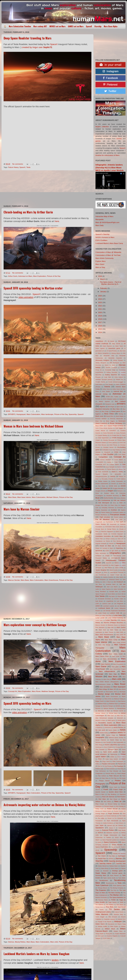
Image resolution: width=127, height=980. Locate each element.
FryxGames (109, 522)
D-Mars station (114, 464)
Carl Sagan (119, 428)
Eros (114, 503)
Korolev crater (119, 599)
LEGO (98, 606)
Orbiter (112, 757)
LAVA (97, 604)
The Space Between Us (117, 897)
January (103, 292)
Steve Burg (105, 868)
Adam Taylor (119, 346)
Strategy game (117, 871)
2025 (100, 296)
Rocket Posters (118, 811)
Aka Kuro (123, 351)
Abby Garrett (116, 344)
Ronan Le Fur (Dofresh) (115, 818)
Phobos (118, 781)
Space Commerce (111, 842)
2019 (100, 316)
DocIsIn (113, 484)
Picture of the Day (54, 276)
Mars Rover (36, 691)
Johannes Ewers (114, 580)
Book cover (99, 416)
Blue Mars (116, 409)
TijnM (121, 902)
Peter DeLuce (114, 776)
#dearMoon (99, 341)
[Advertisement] (47, 188)
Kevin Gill (120, 594)
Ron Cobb (122, 816)
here (57, 221)
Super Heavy (101, 873)
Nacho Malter (113, 730)
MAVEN (118, 706)
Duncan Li (120, 491)
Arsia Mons (99, 384)
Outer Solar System (112, 759)
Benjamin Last (110, 404)
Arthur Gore (106, 389)
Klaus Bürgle (122, 596)
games (98, 141)
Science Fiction (108, 830)
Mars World (122, 689)
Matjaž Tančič (100, 701)
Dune (97, 493)
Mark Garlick (121, 627)
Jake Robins (108, 568)
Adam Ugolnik (100, 348)
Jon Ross (99, 584)
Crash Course (119, 462)
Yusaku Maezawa (120, 934)
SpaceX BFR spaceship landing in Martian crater (33, 288)
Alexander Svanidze (115, 358)
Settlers (109, 837)
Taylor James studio (109, 878)
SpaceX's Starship (102, 234)
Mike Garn (111, 716)
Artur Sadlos (106, 391)
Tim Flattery (110, 905)
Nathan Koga (110, 735)
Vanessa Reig (118, 914)
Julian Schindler (118, 589)
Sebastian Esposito (112, 833)
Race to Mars (100, 794)
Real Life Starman (108, 797)
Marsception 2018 (111, 692)
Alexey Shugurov (101, 363)
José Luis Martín (112, 587)
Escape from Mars (101, 505)
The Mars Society (114, 893)
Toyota (101, 910)
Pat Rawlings (119, 766)
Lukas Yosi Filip (106, 615)
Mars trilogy (103, 689)
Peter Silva (105, 778)
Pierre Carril (113, 787)
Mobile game (122, 720)
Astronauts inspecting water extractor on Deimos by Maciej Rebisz (44, 805)
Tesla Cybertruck (102, 885)
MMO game (111, 720)
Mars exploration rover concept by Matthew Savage (35, 625)
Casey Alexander (108, 433)
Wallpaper (118, 922)
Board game (116, 411)
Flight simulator (105, 517)
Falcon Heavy (13, 167)
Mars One (106, 679)
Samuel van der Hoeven (115, 825)
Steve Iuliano (115, 868)
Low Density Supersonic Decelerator (114, 611)
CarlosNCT (113, 431)
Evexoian (120, 508)
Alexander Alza (109, 356)
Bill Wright (111, 407)
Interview (109, 563)
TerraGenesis (110, 883)
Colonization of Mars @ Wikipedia (108, 252)
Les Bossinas (121, 606)
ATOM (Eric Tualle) (112, 397)
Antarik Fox (119, 380)
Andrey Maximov (111, 375)
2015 (100, 329)
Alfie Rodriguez (114, 363)
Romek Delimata (111, 816)
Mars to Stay (100, 267)
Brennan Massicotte (117, 419)
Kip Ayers (112, 596)
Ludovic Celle (115, 613)
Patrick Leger (100, 769)
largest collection (102, 127)
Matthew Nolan (102, 704)
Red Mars (102, 799)
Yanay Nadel (99, 934)
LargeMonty (110, 601)
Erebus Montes (121, 498)
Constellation (99, 462)
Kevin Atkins (111, 594)
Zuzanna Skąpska (112, 936)
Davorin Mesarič (102, 474)
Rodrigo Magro (100, 814)
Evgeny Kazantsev (101, 510)
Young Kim (109, 934)
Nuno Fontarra (108, 747)
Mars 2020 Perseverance (104, 635)
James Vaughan (101, 570)
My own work (100, 730)
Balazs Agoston (104, 401)
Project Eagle (118, 789)
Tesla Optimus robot (119, 886)
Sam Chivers (119, 823)
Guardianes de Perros (103, 541)
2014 (100, 332)
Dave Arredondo (103, 472)
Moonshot (108, 728)
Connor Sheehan (106, 460)
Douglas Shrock (100, 491)
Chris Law (122, 443)
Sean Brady (122, 830)
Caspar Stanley (102, 435)
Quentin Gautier (101, 792)
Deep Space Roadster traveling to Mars (27, 38)
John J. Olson (107, 582)
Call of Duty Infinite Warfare (104, 428)
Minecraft (120, 718)
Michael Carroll (118, 711)
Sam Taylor (100, 825)
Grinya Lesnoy (110, 539)
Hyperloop (119, 548)
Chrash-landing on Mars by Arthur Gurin (28, 212)
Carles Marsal (100, 431)
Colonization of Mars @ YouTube (108, 255)
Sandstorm (100, 828)
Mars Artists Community (104, 258)
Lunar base (118, 615)
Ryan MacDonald (112, 821)
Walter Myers (100, 924)
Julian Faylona (106, 589)
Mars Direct (100, 264)
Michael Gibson (52, 497)
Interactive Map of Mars (104, 216)
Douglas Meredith (118, 488)
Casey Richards (121, 433)
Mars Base (12, 497)
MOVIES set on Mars (57, 26)
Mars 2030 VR (121, 635)
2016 (100, 326)
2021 (100, 309)
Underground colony (103, 912)
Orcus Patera (121, 757)
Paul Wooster (114, 771)
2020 (100, 313)
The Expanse (101, 890)
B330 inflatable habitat (110, 399)
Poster (106, 789)
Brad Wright (120, 416)
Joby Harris (120, 577)
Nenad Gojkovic (101, 740)
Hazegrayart (21, 414)
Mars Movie (113, 677)
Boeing (121, 414)
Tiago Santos (112, 902)
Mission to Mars (100, 720)
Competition (103, 457)
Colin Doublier (108, 454)
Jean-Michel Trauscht (117, 572)
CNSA (116, 452)
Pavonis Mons (110, 773)
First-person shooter (118, 515)
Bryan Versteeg (116, 423)
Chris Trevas (113, 445)
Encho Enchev (109, 498)
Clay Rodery (116, 450)
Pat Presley (108, 766)
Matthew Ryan (113, 704)
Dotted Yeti (106, 488)
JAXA (106, 572)
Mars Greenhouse (51, 580)
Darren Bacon (111, 469)
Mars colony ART (40, 26)
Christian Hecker (108, 447)
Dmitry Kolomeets (117, 481)
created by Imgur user (37, 47)
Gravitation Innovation (103, 536)
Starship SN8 (121, 863)
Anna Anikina (119, 377)
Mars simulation (105, 687)
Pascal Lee (122, 764)
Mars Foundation (118, 664)
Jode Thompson (101, 580)
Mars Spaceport (119, 687)
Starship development (117, 861)
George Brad (100, 529)
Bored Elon (110, 416)
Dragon (110, 491)
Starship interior (105, 863)
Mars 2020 (120, 632)
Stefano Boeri (113, 866)
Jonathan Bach (111, 584)
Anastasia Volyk (110, 370)
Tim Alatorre (99, 905)
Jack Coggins (115, 565)
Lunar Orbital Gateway (115, 618)
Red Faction (121, 797)
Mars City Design (104, 645)
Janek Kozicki (113, 570)
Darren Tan (122, 469)
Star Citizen (102, 856)
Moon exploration (111, 725)
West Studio (114, 926)
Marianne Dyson (113, 625)
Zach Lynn (101, 936)
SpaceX (89, 26)
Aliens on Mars (110, 365)
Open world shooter (110, 752)
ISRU (124, 563)
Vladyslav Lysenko (109, 919)
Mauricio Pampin (108, 706)
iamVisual (99, 551)
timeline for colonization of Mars (107, 155)
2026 (100, 276)
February (104, 288)
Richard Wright (109, 806)
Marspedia (99, 219)
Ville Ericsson (113, 917)
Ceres (124, 435)
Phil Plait (114, 778)
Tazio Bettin (122, 878)
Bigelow (102, 407)
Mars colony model (116, 654)
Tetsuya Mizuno (102, 888)
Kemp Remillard (101, 592)
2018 (100, 319)
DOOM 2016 (113, 486)
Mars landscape (47, 414)
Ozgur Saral (106, 761)
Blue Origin (105, 411)
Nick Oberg (99, 745)
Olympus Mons (113, 749)
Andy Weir (107, 377)
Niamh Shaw (114, 740)
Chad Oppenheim (103, 438)
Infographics (115, 553)
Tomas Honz (99, 907)
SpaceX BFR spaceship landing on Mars (27, 703)
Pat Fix (100, 766)
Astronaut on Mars (25, 276)
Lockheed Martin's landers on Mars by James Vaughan (36, 954)
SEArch (100, 833)
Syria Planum (114, 875)
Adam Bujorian (107, 346)
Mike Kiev (120, 716)
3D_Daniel (111, 341)
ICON (107, 551)
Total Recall (121, 907)
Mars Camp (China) (119, 642)
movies (119, 139)
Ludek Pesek (102, 613)
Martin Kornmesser (112, 697)
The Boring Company (117, 888)
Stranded (106, 871)
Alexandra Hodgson (102, 360)
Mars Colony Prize (102, 656)
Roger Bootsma (114, 813)
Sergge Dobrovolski (110, 835)
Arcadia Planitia (100, 382)
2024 (100, 299)
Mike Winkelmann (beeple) (104, 718)
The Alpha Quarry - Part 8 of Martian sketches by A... (110, 283)
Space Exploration (102, 847)
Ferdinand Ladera (118, 512)
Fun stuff (119, 522)
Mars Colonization (33, 414)
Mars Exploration (40, 276)
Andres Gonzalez (112, 372)
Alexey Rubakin (118, 360)
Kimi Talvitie (100, 596)
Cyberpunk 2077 (101, 464)
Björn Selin (120, 407)
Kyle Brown (99, 601)
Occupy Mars (119, 747)
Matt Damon (122, 701)
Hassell (111, 544)
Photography (100, 784)
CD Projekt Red (114, 435)
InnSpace (98, 556)
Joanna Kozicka (108, 577)
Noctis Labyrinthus (111, 745)
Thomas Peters (103, 900)
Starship (98, 26)
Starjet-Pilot (102, 858)
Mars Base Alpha (111, 26)
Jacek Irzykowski (103, 565)
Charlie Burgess (117, 438)
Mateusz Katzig (119, 699)
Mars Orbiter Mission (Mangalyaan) (107, 682)
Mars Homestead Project (118, 669)
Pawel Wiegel (121, 773)
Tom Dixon (120, 905)
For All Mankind (102, 519)
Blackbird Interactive (102, 409)
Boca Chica (109, 414)
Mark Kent (102, 630)
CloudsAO (107, 452)
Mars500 (100, 692)
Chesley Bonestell (109, 440)
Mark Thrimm (109, 632)
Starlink (111, 859)
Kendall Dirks (114, 592)
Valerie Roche (119, 912)
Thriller (113, 900)
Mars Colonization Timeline (20, 26)
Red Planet (114, 799)
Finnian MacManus (101, 515)
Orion (100, 759)
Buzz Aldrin (99, 426)
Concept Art (13, 691)
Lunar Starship (111, 620)
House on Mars (105, 546)
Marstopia (122, 692)
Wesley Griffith (102, 926)
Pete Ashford (102, 776)
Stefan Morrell (102, 866)
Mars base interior (24, 497)
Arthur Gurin (13, 276)
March (103, 279)
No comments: (18, 164)
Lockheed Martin (104, 608)
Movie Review (118, 727)
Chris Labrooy (113, 443)
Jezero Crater (115, 575)
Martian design (104, 694)
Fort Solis (119, 520)
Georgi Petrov (112, 529)
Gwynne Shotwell (101, 544)
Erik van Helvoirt (120, 500)
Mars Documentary (110, 659)
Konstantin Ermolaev (104, 599)
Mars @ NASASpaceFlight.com (107, 222)
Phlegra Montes (104, 781)
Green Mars (119, 536)
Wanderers (111, 924)
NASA (123, 730)
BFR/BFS (12, 414)
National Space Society (116, 738)
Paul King (120, 769)
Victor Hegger (100, 917)
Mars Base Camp (111, 640)
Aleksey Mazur (116, 353)
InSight (107, 556)
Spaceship (73, 414)
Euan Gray (114, 505)
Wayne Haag (121, 924)
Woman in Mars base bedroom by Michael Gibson (33, 426)
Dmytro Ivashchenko (102, 484)
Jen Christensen (101, 575)
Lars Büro (120, 601)
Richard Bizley (112, 804)
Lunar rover (99, 620)
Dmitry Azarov (103, 481)
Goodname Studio (101, 534)
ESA (121, 503)
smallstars (122, 840)
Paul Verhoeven (101, 771)
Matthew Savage (48, 691)
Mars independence (107, 671)
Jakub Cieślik (119, 568)
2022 (100, 306)
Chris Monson (102, 445)
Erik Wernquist (104, 503)
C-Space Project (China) (115, 426)
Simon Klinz (119, 837)
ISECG (117, 563)
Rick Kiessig (120, 806)
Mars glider (115, 667)
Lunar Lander (100, 618)
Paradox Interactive (108, 764)
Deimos (11, 942)
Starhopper (122, 856)
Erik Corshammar (104, 500)
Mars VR (113, 689)
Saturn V (112, 828)
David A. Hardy (117, 472)
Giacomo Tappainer (107, 532)
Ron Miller (101, 818)
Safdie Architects (108, 823)
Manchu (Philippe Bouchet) (113, 623)
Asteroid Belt (118, 391)
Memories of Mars (104, 711)
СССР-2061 (106, 938)
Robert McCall (112, 809)
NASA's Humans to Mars (105, 237)
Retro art (118, 801)
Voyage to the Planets (105, 922)
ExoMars (114, 510)
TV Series (114, 909)
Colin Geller (122, 454)
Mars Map (113, 674)
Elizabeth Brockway (113, 496)
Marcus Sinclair (14, 580)
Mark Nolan (114, 630)
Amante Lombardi (111, 368)
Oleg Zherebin (100, 750)
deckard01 (118, 474)
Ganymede (113, 524)
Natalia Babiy (104, 733)
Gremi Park (99, 539)
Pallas (97, 764)
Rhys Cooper (100, 804)
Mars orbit (54, 942)
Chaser (98, 440)
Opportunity (114, 754)
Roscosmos (99, 821)
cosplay (109, 462)
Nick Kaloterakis (118, 742)
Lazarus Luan (106, 604)
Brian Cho (99, 421)
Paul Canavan (111, 769)
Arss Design (109, 384)
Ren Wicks (107, 802)
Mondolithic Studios (105, 723)
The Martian (114, 895)
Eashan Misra (109, 493)
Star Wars (112, 856)
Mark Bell (111, 627)
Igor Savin (115, 551)
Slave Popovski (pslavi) (109, 840)
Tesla (28, 167)
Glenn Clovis (119, 532)
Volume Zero (122, 919)
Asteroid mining (101, 394)
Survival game (117, 873)
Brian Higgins (110, 421)
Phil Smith (122, 778)
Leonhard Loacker (109, 606)
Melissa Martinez (109, 708)
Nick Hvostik (107, 742)
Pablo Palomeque (118, 761)
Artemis (107, 387)
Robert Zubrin (107, 811)
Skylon (98, 840)
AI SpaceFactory (112, 351)
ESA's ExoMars (101, 240)
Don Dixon (102, 486)
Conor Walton (119, 460)
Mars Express (106, 664)
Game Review (101, 524)
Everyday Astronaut (108, 508)
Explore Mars (101, 261)
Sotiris (99, 842)
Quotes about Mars (116, 792)
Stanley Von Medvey (119, 853)
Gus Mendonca (118, 541)
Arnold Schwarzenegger (116, 382)
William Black (110, 929)
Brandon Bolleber (101, 419)
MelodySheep (121, 708)
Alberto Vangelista (103, 353)
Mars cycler (116, 656)
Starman (119, 858)
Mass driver (108, 699)
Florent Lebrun (118, 517)
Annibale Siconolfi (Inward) (104, 380)
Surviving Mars (101, 875)
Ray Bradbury (112, 794)
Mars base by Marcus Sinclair (22, 509)
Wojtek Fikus (118, 931)
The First (113, 890)
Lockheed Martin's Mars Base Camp (109, 243)
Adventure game (114, 348)
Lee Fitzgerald (119, 604)
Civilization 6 (106, 450)
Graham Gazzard (117, 534)
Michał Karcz (113, 713)
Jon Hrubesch (118, 582)
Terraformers (104, 880)
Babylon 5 (122, 399)
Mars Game (101, 666)
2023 (100, 303)
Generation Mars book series (114, 527)
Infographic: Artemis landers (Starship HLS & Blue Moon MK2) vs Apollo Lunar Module (109, 168)
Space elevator (117, 845)
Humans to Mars (108, 548)
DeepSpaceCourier (101, 476)
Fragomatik (99, 522)
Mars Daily (100, 225)
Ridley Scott (99, 809)
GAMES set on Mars (76, 26)
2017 (100, 322)
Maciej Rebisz (20, 942)
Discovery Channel (107, 479)
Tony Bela (110, 907)
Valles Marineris (102, 914)
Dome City (122, 484)
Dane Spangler (110, 467)
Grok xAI (120, 539)
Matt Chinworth (111, 701)
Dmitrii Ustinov (121, 479)
